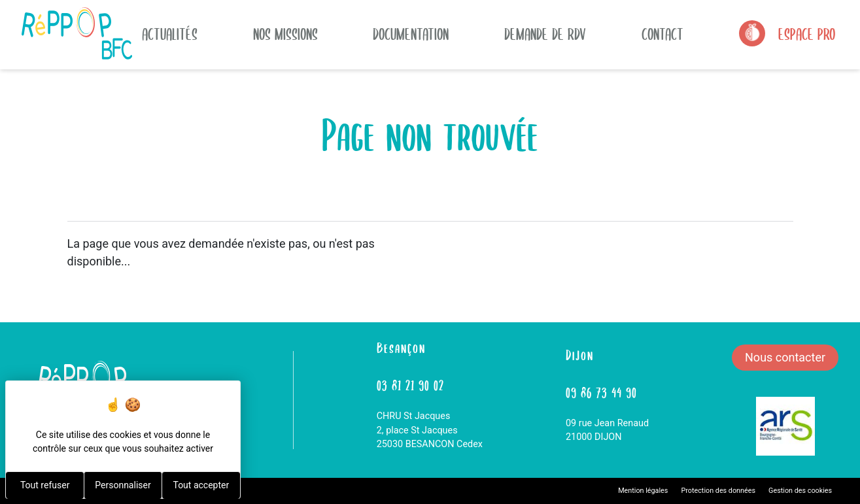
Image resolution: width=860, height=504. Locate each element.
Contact (662, 33)
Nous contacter (785, 357)
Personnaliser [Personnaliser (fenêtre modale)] (123, 485)
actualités (170, 33)
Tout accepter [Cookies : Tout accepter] (201, 485)
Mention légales (643, 491)
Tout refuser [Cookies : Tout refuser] (45, 485)
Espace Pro (807, 33)
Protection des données (718, 491)
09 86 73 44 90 (601, 392)
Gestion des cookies (800, 491)
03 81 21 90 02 (410, 384)
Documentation (411, 33)
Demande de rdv (545, 33)
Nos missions (285, 33)
